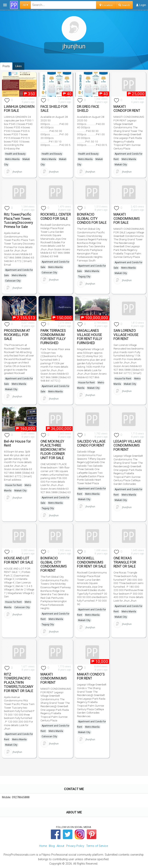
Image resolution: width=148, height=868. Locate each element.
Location (106, 5)
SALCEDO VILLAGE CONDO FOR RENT (91, 443)
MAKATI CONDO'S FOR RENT (91, 676)
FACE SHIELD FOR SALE (54, 109)
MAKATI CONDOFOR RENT (127, 109)
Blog (52, 846)
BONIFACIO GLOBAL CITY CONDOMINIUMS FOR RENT (54, 564)
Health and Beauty (15, 154)
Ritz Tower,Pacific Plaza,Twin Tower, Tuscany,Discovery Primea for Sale (18, 221)
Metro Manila (12, 159)
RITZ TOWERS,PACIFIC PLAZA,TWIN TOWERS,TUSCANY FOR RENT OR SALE (19, 683)
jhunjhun (17, 172)
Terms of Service (97, 846)
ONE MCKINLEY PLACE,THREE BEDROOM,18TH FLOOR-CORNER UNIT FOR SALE (53, 450)
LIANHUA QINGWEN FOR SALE (19, 109)
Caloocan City (13, 281)
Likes (19, 66)
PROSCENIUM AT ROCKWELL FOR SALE (17, 335)
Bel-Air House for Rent (17, 443)
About (60, 846)
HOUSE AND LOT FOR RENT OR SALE (19, 560)
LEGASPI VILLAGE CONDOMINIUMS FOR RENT (127, 446)
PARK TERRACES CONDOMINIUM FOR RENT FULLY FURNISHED (53, 337)
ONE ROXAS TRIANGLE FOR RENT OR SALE (125, 562)
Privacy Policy (75, 846)
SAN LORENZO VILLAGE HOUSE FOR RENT (126, 335)
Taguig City (84, 277)
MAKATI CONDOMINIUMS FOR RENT (54, 678)
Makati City (121, 165)
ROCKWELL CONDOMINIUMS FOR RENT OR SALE (92, 562)
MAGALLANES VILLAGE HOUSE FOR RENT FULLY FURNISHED (90, 337)
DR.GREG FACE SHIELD (88, 109)
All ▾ (25, 5)
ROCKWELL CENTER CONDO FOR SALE (56, 217)
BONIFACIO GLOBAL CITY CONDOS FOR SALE (92, 219)
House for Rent (86, 383)
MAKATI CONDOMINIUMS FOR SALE (127, 219)
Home (43, 846)
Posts (6, 66)
